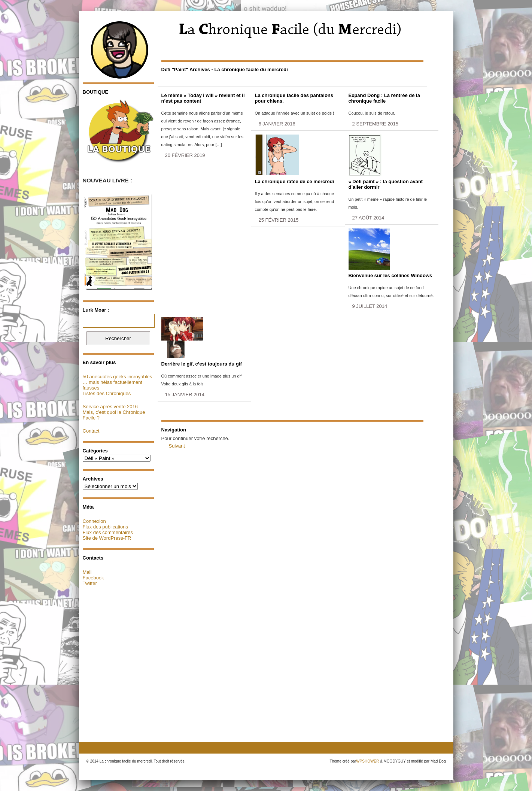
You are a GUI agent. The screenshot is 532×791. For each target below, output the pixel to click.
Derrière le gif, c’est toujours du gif (202, 364)
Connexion (94, 521)
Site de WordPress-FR (107, 538)
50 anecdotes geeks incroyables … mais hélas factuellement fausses (118, 382)
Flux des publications (105, 527)
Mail (87, 572)
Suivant (177, 446)
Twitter (90, 583)
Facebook (93, 578)
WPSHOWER (367, 761)
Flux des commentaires (108, 532)
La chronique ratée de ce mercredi (295, 181)
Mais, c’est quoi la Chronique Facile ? (114, 415)
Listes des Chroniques (107, 393)
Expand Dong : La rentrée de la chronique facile (384, 98)
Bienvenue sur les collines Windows (390, 275)
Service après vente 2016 (110, 407)
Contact (91, 431)
